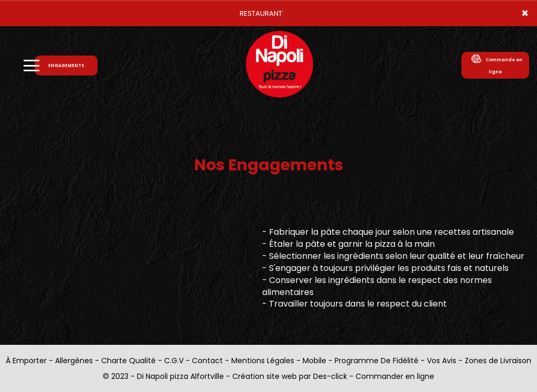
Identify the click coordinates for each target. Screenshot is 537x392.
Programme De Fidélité (377, 361)
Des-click (330, 376)
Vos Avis (442, 361)
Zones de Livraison (498, 361)
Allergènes (74, 361)
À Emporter (26, 361)
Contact (207, 361)
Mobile (314, 361)
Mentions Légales (263, 361)
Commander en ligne (395, 376)
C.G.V (174, 361)
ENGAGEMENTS (66, 66)
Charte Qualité (128, 361)
